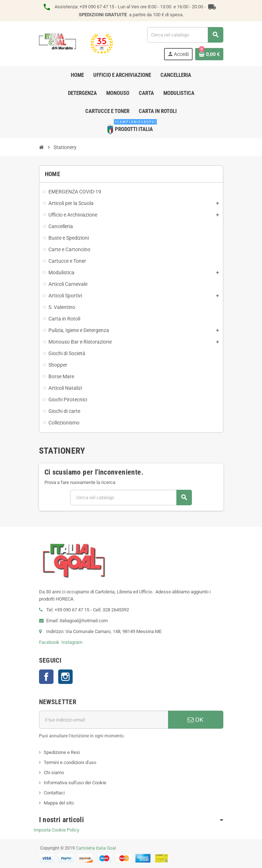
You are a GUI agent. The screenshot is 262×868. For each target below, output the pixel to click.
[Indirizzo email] (104, 720)
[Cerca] (185, 35)
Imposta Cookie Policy (56, 830)
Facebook (49, 642)
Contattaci (54, 793)
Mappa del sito (59, 803)
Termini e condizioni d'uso (70, 762)
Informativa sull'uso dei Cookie (75, 783)
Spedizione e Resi (62, 752)
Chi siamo (54, 773)
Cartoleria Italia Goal (96, 848)
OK (196, 720)
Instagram (72, 642)
